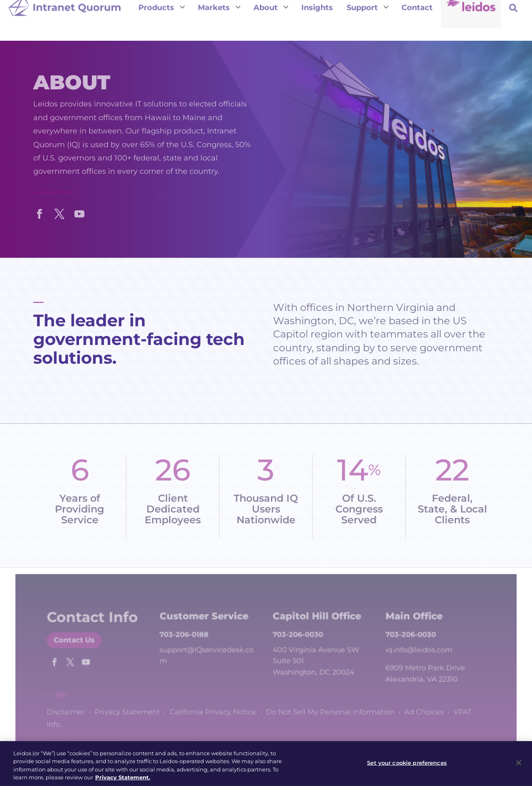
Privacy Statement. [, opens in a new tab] (123, 782)
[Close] (519, 768)
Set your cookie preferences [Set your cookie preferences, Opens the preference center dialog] (407, 767)
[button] (39, 212)
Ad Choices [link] (411, 709)
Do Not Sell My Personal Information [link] (325, 709)
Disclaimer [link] (82, 709)
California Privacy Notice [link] (217, 709)
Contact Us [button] (89, 651)
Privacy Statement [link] (138, 709)
